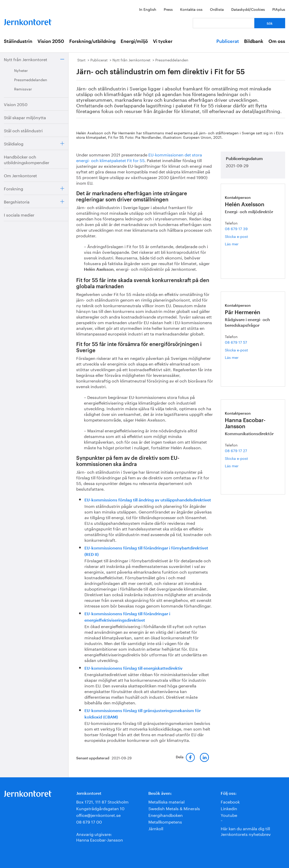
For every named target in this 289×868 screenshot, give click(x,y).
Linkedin (229, 808)
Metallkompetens (165, 821)
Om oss (277, 41)
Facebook (230, 801)
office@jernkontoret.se (98, 815)
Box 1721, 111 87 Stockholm (102, 801)
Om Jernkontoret (20, 175)
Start (81, 60)
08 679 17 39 (236, 228)
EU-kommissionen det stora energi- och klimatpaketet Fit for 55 (139, 157)
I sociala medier (19, 214)
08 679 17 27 (236, 450)
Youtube (229, 815)
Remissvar (23, 89)
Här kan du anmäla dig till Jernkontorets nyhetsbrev (246, 831)
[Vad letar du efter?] (224, 23)
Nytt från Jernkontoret (26, 59)
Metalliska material (166, 801)
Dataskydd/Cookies (248, 9)
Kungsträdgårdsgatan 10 (100, 808)
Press (168, 9)
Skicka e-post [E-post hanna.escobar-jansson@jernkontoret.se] (236, 458)
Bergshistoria (17, 201)
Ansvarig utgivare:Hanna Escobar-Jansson (100, 837)
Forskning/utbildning (92, 41)
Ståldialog (14, 143)
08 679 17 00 (89, 821)
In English (148, 9)
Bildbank (254, 41)
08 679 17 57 (236, 342)
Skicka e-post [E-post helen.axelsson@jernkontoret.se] (236, 236)
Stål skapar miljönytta (25, 117)
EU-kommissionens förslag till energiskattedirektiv (133, 668)
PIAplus (279, 9)
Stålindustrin (18, 41)
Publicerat (228, 41)
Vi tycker (163, 41)
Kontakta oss (191, 9)
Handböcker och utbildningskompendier (27, 159)
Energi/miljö (134, 41)
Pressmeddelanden (31, 79)
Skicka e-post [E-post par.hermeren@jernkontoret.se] (236, 350)
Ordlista (217, 9)
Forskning (13, 188)
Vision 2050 (51, 41)
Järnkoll (156, 828)
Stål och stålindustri (23, 130)
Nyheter (21, 70)
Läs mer (240, 244)
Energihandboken (166, 815)
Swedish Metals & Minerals (174, 808)
